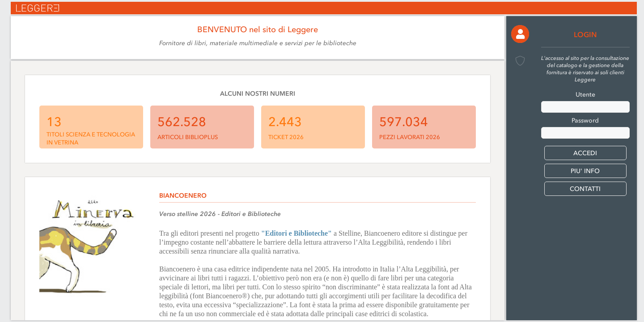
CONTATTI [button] (585, 189)
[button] (520, 34)
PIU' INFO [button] (585, 171)
